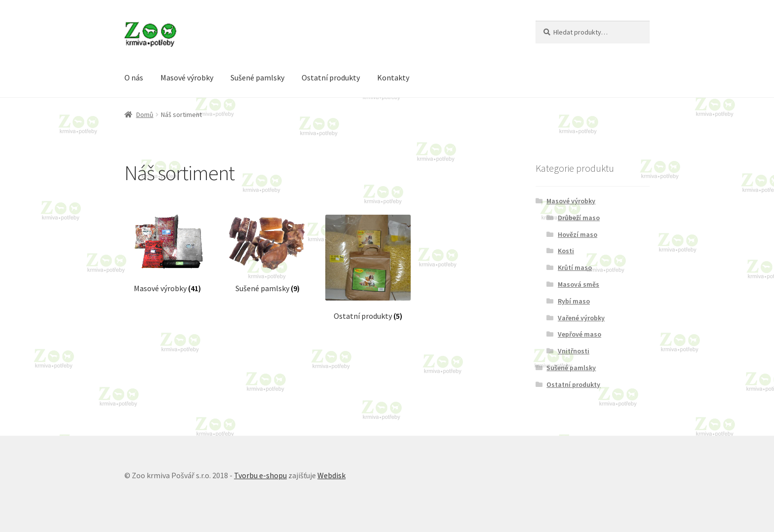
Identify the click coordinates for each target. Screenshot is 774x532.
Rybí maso (574, 301)
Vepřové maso (580, 334)
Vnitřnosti (574, 351)
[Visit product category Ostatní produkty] (368, 268)
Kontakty (393, 77)
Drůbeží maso (579, 218)
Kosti (566, 251)
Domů (145, 114)
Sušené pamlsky (257, 77)
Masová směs (579, 284)
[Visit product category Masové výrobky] (167, 254)
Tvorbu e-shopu (260, 475)
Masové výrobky (187, 77)
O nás (134, 77)
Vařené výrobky (581, 318)
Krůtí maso (575, 267)
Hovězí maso (578, 234)
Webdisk (331, 475)
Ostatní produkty (331, 77)
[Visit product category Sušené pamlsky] (267, 254)
